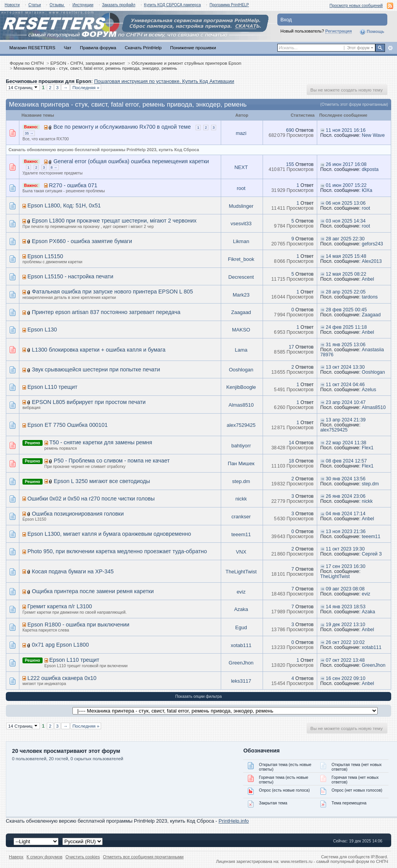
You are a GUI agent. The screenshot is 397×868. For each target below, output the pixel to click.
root (241, 188)
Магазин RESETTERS (32, 47)
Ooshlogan (241, 370)
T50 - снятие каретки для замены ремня (101, 442)
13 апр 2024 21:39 (346, 420)
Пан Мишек (241, 463)
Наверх (16, 857)
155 (290, 164)
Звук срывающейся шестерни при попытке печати (96, 369)
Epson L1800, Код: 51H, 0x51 (64, 205)
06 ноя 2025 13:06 (346, 203)
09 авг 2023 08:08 (345, 589)
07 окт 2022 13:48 (345, 660)
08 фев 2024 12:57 (346, 461)
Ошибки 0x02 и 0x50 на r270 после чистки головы (91, 499)
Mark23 (241, 295)
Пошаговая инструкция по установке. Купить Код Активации (164, 81)
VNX (241, 552)
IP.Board (379, 857)
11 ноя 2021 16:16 (346, 130)
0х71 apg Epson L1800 (60, 645)
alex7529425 (241, 425)
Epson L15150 (45, 256)
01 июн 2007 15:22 (346, 185)
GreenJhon (241, 663)
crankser (241, 517)
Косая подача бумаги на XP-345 (73, 571)
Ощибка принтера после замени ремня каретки (93, 591)
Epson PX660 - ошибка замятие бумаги (82, 241)
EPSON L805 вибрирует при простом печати (89, 402)
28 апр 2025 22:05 (346, 292)
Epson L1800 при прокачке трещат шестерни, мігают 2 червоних (114, 221)
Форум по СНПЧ (27, 63)
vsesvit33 (241, 223)
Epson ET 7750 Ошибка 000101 (68, 425)
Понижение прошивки (193, 47)
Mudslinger (241, 206)
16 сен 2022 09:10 (345, 678)
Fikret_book (241, 259)
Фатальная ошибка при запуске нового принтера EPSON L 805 (112, 292)
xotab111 (241, 645)
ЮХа (367, 190)
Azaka (241, 609)
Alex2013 (372, 261)
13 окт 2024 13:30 (345, 367)
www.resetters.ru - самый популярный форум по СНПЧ (334, 861)
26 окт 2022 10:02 (345, 642)
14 (291, 443)
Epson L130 (42, 330)
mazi (241, 133)
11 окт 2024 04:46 (345, 385)
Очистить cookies (83, 857)
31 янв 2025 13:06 (345, 345)
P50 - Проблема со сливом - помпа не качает (112, 461)
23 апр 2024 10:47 (346, 402)
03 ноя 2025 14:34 (346, 221)
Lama (241, 350)
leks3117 (241, 681)
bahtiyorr (241, 446)
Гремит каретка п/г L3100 (60, 606)
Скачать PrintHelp (143, 47)
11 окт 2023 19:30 (345, 549)
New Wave (373, 135)
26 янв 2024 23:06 (345, 496)
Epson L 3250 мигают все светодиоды (102, 481)
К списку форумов (45, 857)
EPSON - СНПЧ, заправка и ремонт (88, 63)
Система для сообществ (345, 857)
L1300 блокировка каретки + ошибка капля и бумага (99, 350)
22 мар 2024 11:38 (346, 443)
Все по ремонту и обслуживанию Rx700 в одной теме (122, 127)
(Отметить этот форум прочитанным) (354, 104)
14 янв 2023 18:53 (345, 607)
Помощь (372, 32)
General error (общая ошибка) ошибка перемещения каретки (131, 161)
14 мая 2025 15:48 (346, 256)
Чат (68, 47)
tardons (370, 297)
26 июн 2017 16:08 (346, 164)
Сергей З (372, 554)
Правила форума (98, 47)
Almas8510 (241, 405)
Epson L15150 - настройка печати (70, 276)
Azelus (369, 390)
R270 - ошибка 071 (73, 185)
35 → (29, 133)
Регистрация (339, 31)
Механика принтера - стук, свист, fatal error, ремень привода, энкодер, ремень (95, 68)
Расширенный (390, 48)
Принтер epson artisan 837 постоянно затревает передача (106, 312)
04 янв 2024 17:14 (345, 514)
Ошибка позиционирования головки (78, 514)
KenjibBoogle (241, 387)
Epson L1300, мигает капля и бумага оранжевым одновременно (109, 534)
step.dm (241, 481)
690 (290, 130)
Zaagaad (241, 312)
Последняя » (86, 87)
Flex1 (368, 448)
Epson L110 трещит (52, 387)
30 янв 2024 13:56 (345, 479)
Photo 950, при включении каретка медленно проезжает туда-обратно (117, 551)
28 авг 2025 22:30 (345, 239)
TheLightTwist (241, 572)
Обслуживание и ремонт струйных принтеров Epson (186, 63)
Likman (241, 241)
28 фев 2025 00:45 (346, 310)
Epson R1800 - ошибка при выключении (78, 625)
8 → (54, 167)
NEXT (241, 167)
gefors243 (372, 244)
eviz (241, 592)
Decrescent (241, 277)
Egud (241, 627)
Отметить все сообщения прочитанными (143, 857)
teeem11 (241, 534)
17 (291, 347)
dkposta (370, 169)
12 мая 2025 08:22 (346, 274)
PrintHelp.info (234, 821)
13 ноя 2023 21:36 (346, 531)
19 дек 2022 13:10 (345, 625)
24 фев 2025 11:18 (346, 327)
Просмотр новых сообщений (356, 6)
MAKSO (241, 330)
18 (291, 461)
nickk (241, 499)
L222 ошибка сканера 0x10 (62, 678)
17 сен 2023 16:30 (345, 566)
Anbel (368, 279)
